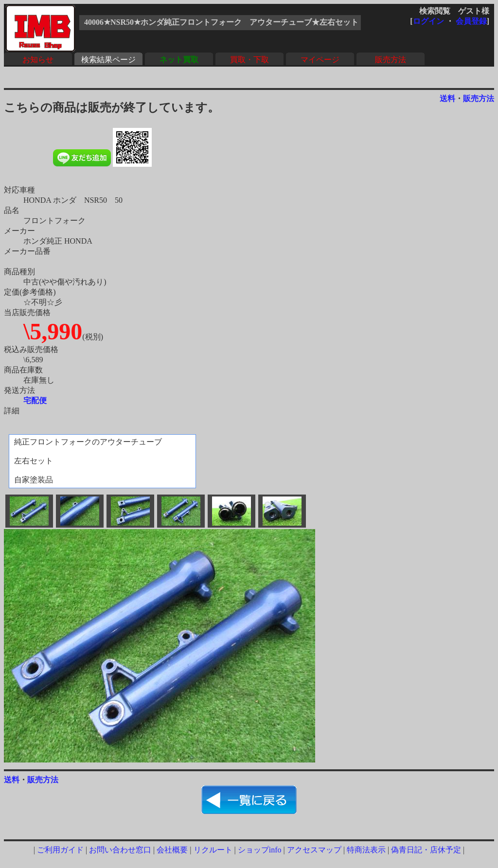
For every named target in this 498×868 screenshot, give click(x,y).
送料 (447, 98)
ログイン (428, 21)
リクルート (213, 850)
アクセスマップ (314, 850)
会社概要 (172, 850)
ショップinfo (260, 850)
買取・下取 (249, 60)
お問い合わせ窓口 (120, 850)
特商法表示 (366, 850)
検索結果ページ (108, 60)
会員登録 (471, 21)
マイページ (320, 60)
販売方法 (391, 60)
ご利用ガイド (60, 850)
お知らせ (38, 60)
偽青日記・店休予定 (426, 850)
